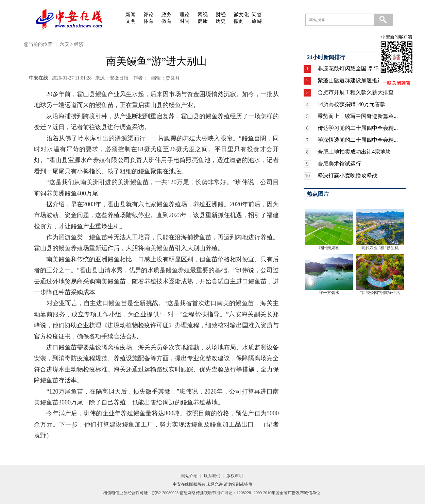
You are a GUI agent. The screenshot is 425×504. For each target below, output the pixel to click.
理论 (185, 15)
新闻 (131, 15)
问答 (257, 15)
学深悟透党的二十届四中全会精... (358, 140)
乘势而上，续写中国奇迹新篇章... (358, 116)
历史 (221, 21)
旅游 (257, 21)
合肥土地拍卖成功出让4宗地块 (354, 152)
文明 (131, 21)
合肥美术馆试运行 (339, 164)
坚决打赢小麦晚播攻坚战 (347, 176)
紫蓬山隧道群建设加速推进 (350, 80)
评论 (149, 15)
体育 (149, 21)
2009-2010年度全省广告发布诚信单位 (287, 493)
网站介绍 (189, 476)
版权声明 (235, 476)
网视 (203, 15)
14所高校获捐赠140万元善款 (352, 104)
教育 (167, 21)
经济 (79, 44)
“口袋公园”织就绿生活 (380, 293)
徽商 (239, 21)
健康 (203, 21)
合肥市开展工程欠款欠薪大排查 (356, 92)
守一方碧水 (329, 293)
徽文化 (241, 15)
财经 (221, 15)
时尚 (185, 21)
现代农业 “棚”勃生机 (380, 248)
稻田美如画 (329, 248)
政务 (167, 15)
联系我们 (212, 476)
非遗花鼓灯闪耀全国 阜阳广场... (356, 68)
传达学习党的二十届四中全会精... (358, 128)
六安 (64, 44)
